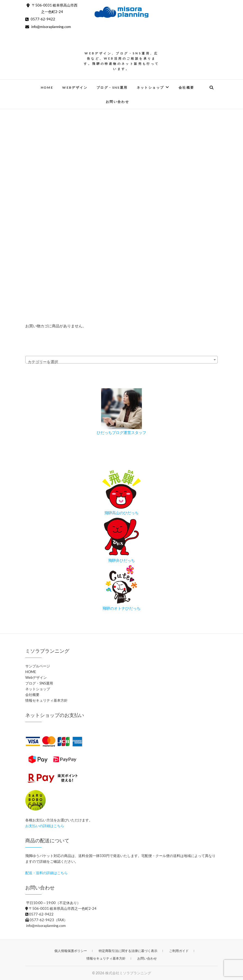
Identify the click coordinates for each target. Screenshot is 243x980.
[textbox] (121, 362)
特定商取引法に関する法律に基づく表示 (128, 951)
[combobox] (121, 360)
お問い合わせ (117, 102)
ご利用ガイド (179, 951)
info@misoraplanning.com (48, 27)
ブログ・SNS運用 (112, 87)
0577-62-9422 (40, 19)
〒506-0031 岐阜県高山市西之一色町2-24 (61, 908)
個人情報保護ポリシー (71, 951)
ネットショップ (150, 87)
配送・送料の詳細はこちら (46, 873)
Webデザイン (75, 87)
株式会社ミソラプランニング (128, 973)
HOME (47, 87)
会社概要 (186, 87)
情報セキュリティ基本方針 (46, 700)
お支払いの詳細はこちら (45, 826)
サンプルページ (38, 666)
